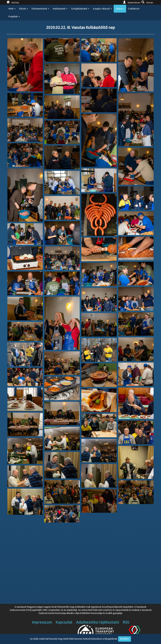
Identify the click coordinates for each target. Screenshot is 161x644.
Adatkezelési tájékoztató (98, 622)
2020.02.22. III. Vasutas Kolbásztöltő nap (80, 27)
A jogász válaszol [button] (102, 9)
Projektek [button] (14, 17)
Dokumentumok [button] (40, 9)
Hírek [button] (12, 9)
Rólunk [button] (24, 9)
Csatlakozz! (134, 9)
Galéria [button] (120, 9)
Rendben (125, 639)
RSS (126, 622)
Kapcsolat (64, 622)
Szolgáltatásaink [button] (80, 9)
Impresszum (42, 622)
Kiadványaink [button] (60, 9)
